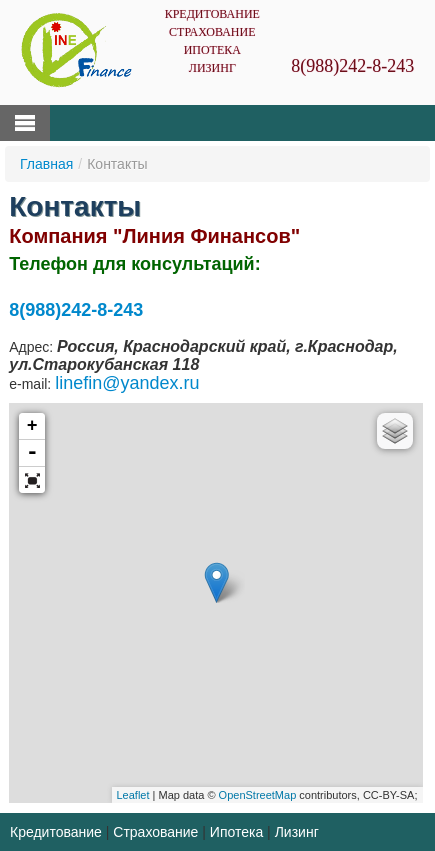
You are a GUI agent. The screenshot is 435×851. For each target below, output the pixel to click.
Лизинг (212, 68)
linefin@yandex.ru (127, 383)
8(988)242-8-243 (352, 66)
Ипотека (212, 50)
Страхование (212, 32)
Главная (46, 164)
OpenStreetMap (258, 795)
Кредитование (212, 14)
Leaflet (133, 795)
